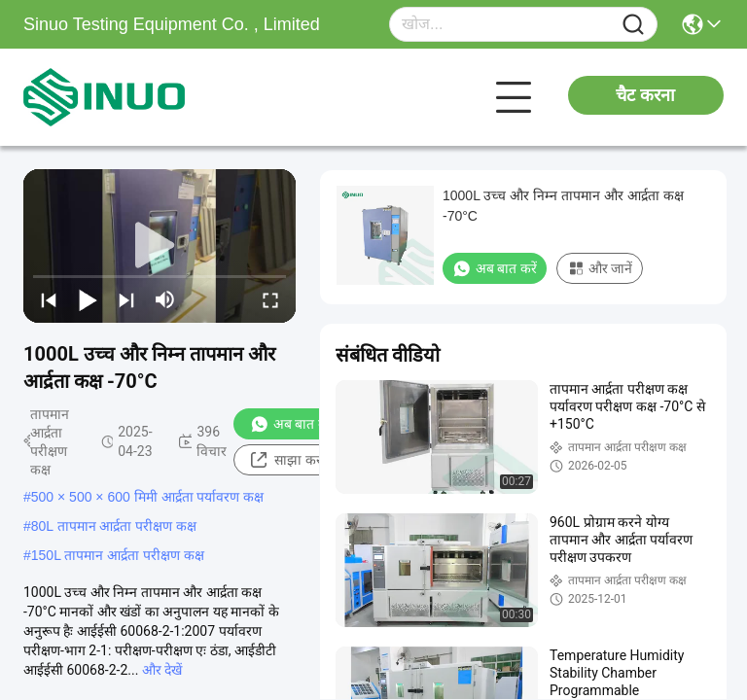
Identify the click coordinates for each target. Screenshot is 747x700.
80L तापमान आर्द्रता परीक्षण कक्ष (114, 526)
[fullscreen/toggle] (270, 299)
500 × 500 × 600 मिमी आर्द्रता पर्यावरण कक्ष (148, 497)
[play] (160, 246)
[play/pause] (88, 299)
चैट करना (645, 95)
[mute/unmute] (165, 299)
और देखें (162, 670)
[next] (126, 299)
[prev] (49, 299)
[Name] (633, 25)
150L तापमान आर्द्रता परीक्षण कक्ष (118, 555)
